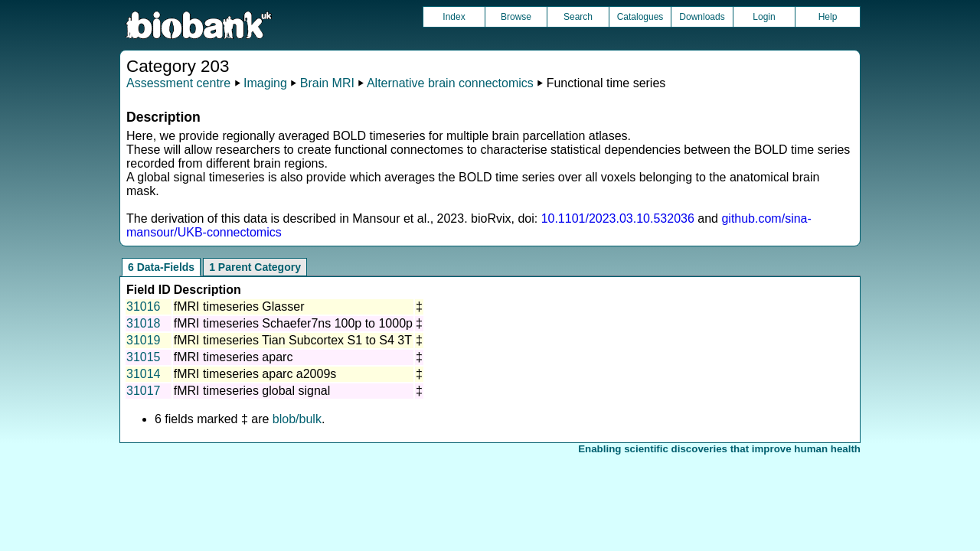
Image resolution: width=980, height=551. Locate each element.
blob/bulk (297, 419)
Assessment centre (178, 83)
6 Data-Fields (161, 267)
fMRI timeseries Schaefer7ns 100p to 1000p (293, 323)
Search (578, 17)
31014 (144, 374)
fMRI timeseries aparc (234, 357)
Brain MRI (327, 83)
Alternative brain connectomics (450, 83)
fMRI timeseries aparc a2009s (255, 374)
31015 (144, 357)
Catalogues (640, 17)
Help (828, 17)
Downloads (702, 17)
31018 (144, 323)
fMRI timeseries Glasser (239, 306)
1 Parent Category (255, 267)
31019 (144, 340)
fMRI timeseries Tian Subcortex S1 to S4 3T (293, 340)
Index (454, 17)
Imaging (265, 83)
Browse (516, 17)
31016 (144, 306)
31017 (144, 391)
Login (764, 17)
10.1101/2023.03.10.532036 (618, 218)
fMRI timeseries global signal (252, 391)
